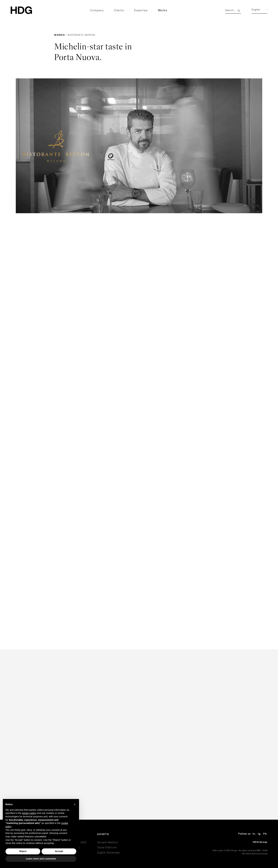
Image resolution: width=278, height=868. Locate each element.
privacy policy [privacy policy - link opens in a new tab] (29, 813)
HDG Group (260, 842)
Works (163, 10)
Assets (103, 834)
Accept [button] (59, 851)
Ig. (260, 834)
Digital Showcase (108, 853)
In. (254, 834)
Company (97, 10)
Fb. (265, 834)
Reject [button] (23, 851)
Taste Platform (107, 847)
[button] (75, 805)
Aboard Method (107, 842)
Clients (119, 10)
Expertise (141, 10)
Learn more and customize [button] (41, 859)
